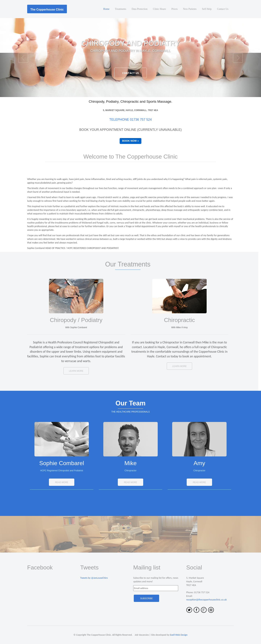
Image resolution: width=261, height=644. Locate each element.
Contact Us (223, 9)
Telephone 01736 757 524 (130, 120)
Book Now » (130, 141)
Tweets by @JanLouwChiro (94, 578)
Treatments (121, 9)
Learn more (76, 371)
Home (106, 9)
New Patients (190, 9)
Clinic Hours (159, 9)
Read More (62, 482)
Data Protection (139, 9)
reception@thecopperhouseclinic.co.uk (207, 600)
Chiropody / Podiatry (76, 320)
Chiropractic (180, 320)
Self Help (207, 9)
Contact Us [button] (130, 73)
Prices (175, 9)
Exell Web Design (179, 635)
